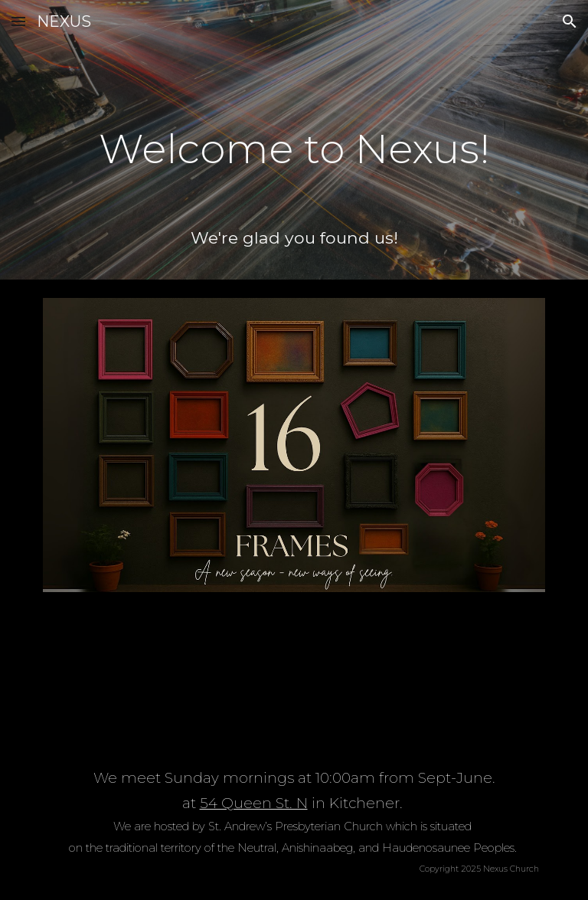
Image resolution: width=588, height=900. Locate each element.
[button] (18, 21)
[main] (294, 138)
